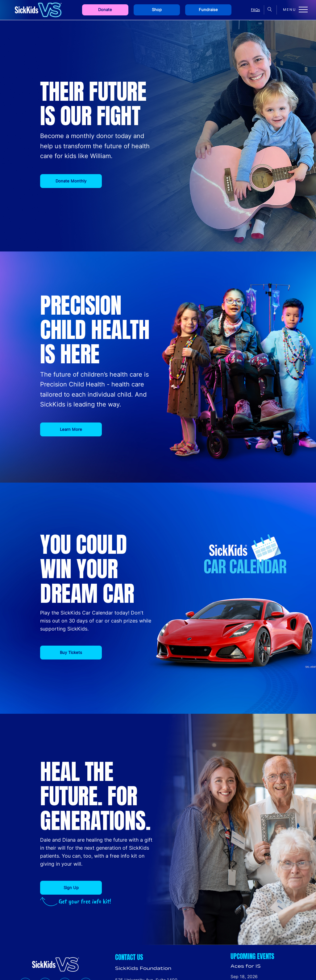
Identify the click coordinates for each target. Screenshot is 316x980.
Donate (105, 10)
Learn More (71, 429)
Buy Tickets (71, 652)
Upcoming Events (252, 956)
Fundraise (208, 10)
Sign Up (71, 888)
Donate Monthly (71, 181)
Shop (157, 10)
